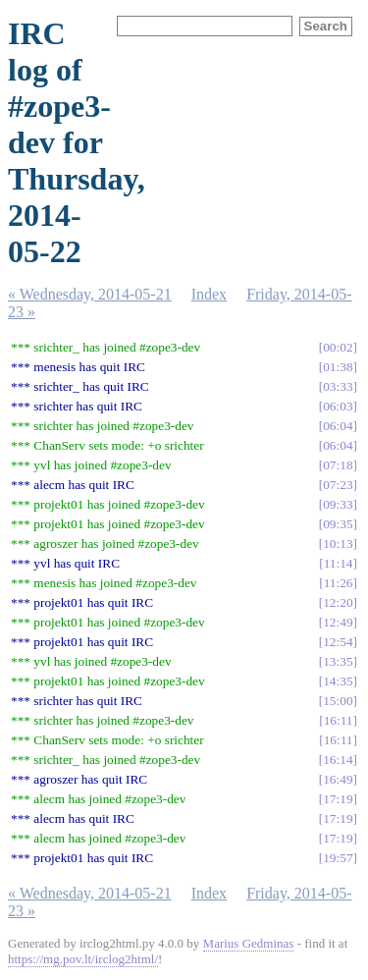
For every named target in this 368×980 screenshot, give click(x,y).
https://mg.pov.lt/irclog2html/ (83, 959)
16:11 (339, 720)
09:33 (338, 504)
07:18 (338, 465)
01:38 (338, 367)
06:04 (338, 426)
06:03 (338, 406)
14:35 (338, 681)
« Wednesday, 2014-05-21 (90, 294)
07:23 (338, 485)
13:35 (338, 661)
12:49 (338, 622)
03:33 (338, 386)
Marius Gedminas (249, 943)
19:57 (338, 858)
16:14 (338, 760)
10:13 (338, 544)
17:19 (338, 799)
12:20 (338, 602)
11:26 (339, 583)
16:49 (338, 779)
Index (209, 294)
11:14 (339, 563)
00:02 (338, 347)
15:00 (338, 701)
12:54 (338, 642)
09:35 (338, 524)
